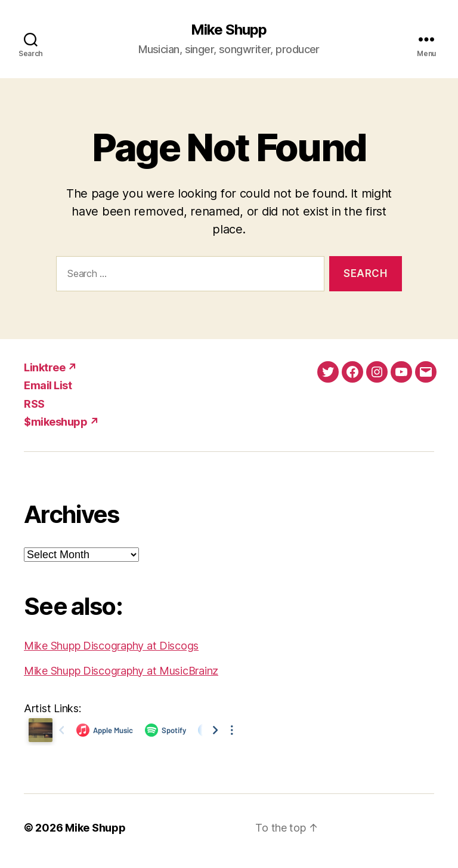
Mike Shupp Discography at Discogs (111, 646)
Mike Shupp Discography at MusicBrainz (121, 671)
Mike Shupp (229, 30)
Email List (48, 385)
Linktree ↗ (50, 367)
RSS (34, 404)
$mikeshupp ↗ (61, 422)
